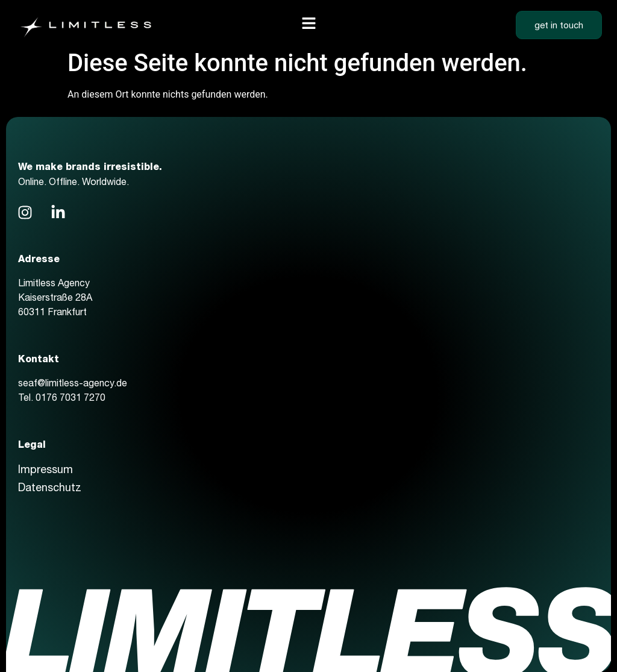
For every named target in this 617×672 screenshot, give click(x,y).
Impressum (45, 469)
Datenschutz (50, 487)
